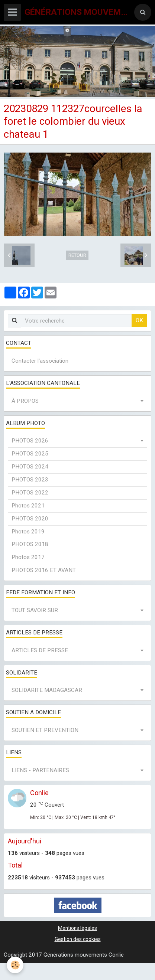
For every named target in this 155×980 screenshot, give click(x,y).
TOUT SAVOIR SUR (35, 610)
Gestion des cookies (78, 939)
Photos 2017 (28, 557)
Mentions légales (77, 928)
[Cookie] (15, 965)
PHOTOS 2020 (30, 519)
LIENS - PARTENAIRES (40, 770)
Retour (77, 255)
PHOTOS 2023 (30, 480)
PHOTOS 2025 (30, 454)
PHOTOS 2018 (30, 544)
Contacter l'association (40, 361)
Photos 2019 (28, 532)
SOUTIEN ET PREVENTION (45, 730)
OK (139, 320)
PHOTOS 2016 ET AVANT (44, 570)
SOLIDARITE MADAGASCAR (47, 690)
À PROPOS (25, 401)
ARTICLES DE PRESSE (40, 650)
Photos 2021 (28, 506)
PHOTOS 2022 (30, 493)
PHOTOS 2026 (30, 441)
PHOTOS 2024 (30, 467)
